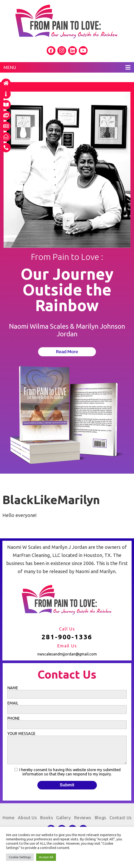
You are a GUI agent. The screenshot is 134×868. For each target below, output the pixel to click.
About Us (27, 818)
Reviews (83, 818)
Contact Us (121, 818)
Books (46, 818)
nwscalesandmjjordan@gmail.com (67, 654)
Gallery (64, 818)
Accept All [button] (46, 857)
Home (9, 818)
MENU (67, 67)
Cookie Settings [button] (20, 857)
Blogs (100, 818)
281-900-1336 (67, 637)
